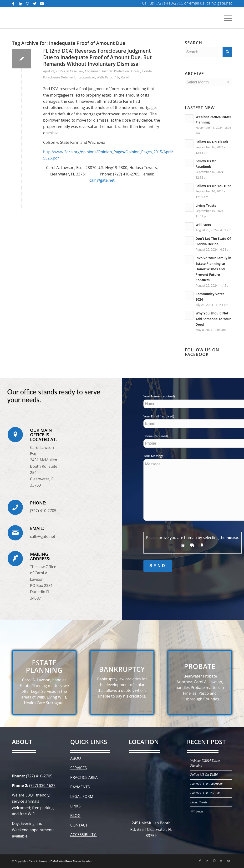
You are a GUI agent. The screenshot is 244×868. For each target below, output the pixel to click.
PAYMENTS (80, 787)
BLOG (75, 816)
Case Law (76, 71)
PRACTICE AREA (84, 777)
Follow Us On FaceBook (206, 784)
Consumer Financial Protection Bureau (112, 71)
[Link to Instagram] (28, 4)
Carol (125, 77)
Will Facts (203, 225)
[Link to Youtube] (42, 4)
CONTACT (79, 825)
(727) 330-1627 (42, 786)
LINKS (75, 806)
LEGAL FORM (82, 796)
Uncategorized (85, 77)
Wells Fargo (105, 77)
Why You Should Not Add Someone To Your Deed (213, 319)
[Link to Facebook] (13, 4)
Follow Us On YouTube (214, 186)
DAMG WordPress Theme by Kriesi (71, 861)
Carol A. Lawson (38, 861)
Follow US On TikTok (212, 142)
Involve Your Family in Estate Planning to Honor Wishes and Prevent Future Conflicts (213, 269)
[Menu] (227, 18)
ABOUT (77, 758)
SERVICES (79, 768)
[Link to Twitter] (35, 4)
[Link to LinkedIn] (20, 4)
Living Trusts (206, 205)
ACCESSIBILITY (84, 835)
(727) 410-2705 (39, 776)
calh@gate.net (102, 180)
